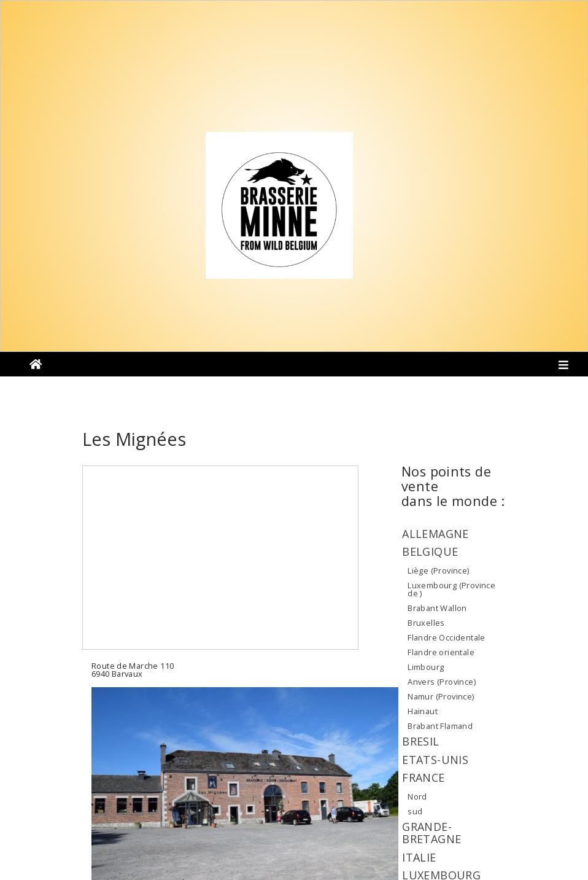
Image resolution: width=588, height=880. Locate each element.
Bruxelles (426, 623)
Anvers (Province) (442, 682)
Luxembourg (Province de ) (451, 590)
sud (415, 811)
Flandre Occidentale (446, 637)
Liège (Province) (438, 570)
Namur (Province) (441, 696)
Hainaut (423, 711)
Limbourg (426, 667)
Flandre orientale (441, 652)
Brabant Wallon (437, 608)
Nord (417, 796)
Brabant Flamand (440, 726)
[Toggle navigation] (564, 367)
